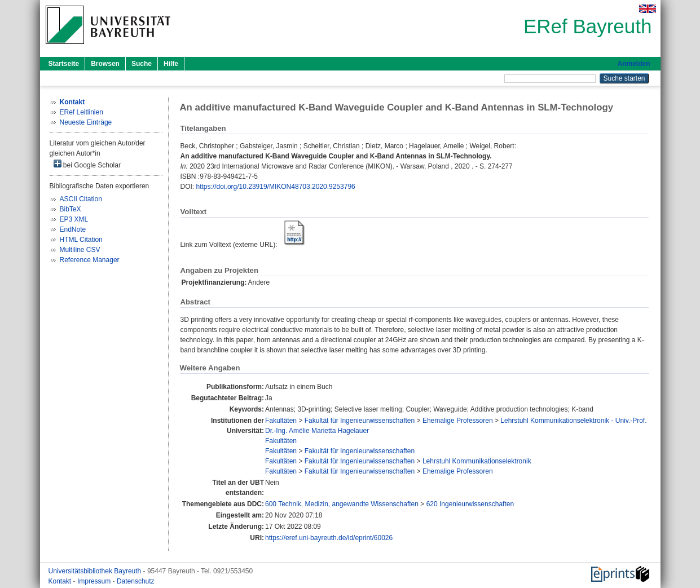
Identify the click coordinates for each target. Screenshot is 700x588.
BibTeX (71, 209)
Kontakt (61, 581)
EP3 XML (74, 219)
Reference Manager (90, 260)
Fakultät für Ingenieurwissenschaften (360, 421)
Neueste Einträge (86, 122)
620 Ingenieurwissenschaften (470, 504)
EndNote (73, 229)
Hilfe (171, 64)
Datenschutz (136, 581)
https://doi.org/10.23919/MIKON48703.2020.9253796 (276, 187)
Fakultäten (281, 421)
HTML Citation (81, 240)
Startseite (64, 64)
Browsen (105, 64)
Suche (142, 64)
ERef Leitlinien (82, 112)
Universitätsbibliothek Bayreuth (96, 571)
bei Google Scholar (87, 164)
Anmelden (633, 64)
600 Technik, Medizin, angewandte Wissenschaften (342, 504)
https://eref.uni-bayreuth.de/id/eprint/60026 (329, 538)
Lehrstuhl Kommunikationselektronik (477, 461)
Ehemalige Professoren (458, 421)
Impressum (95, 581)
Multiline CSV (80, 250)
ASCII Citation (81, 199)
